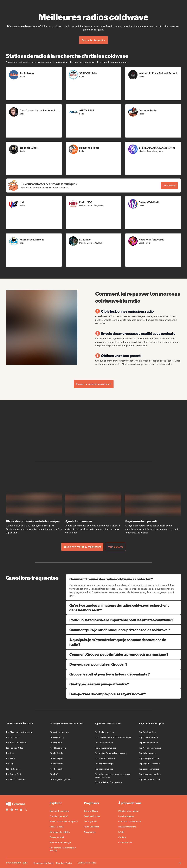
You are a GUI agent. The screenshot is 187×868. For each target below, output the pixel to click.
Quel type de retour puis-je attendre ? (124, 684)
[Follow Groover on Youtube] (16, 810)
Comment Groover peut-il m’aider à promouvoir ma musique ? (124, 654)
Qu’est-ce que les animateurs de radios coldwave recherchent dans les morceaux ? (124, 608)
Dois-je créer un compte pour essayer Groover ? (124, 694)
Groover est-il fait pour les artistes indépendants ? (124, 674)
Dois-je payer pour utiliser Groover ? (124, 664)
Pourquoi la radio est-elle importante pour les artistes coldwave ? (124, 620)
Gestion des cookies (87, 863)
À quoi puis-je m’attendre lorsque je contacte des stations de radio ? (124, 642)
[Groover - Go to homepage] (28, 804)
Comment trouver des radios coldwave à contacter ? (124, 579)
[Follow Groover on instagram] (7, 810)
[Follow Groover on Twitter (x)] (26, 810)
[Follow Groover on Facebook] (12, 810)
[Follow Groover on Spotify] (21, 810)
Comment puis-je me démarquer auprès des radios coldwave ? (124, 630)
